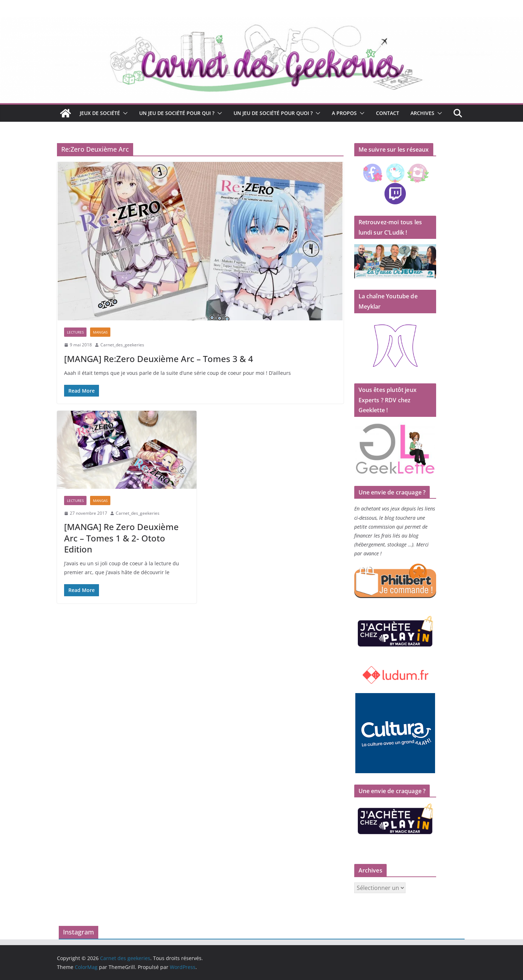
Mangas (100, 332)
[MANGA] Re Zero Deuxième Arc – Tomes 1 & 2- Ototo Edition (121, 538)
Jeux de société (100, 113)
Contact (388, 113)
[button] (124, 113)
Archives (422, 113)
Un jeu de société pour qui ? (177, 113)
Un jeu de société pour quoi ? (273, 113)
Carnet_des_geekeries (122, 345)
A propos (344, 113)
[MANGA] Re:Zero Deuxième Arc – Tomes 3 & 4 (159, 359)
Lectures (75, 332)
